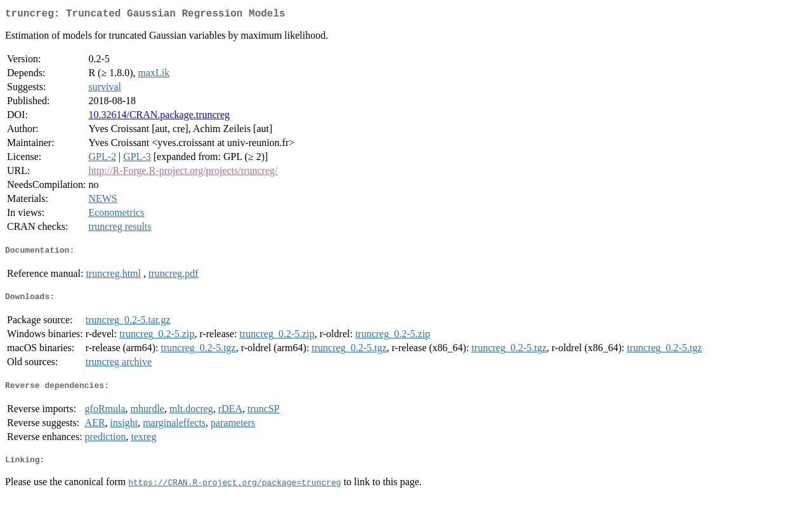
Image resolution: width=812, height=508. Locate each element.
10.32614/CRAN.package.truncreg (159, 117)
